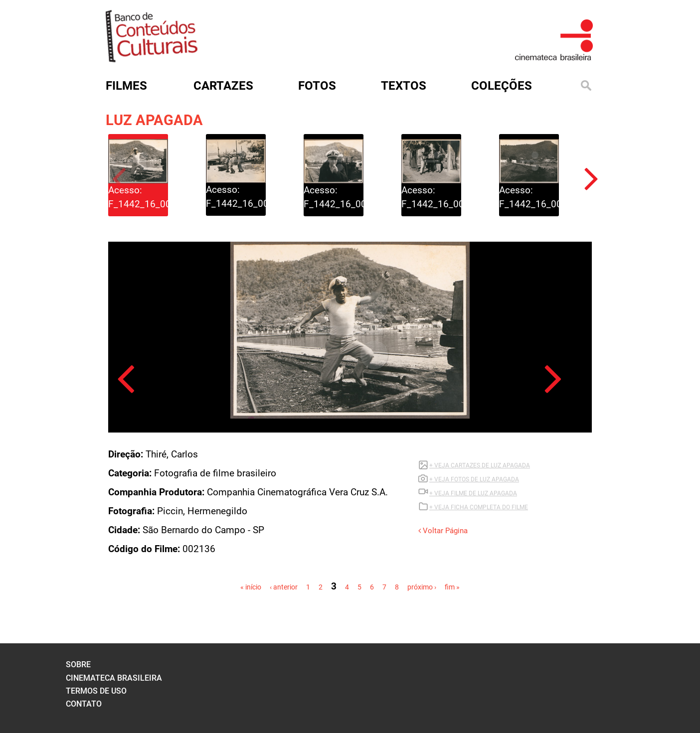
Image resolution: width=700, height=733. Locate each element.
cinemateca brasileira (114, 678)
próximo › (422, 587)
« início (251, 587)
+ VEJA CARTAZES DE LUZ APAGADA (480, 465)
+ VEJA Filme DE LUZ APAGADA (473, 493)
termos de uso (96, 691)
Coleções (502, 86)
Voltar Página (443, 531)
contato (84, 704)
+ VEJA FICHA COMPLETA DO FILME (479, 507)
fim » (452, 587)
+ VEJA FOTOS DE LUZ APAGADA (474, 479)
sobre (78, 664)
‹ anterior (284, 587)
